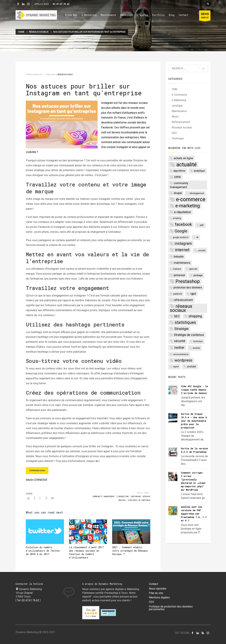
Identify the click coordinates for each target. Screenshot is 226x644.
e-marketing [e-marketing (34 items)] (188, 206)
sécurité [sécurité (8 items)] (180, 341)
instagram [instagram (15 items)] (183, 243)
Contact (153, 584)
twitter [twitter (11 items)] (179, 348)
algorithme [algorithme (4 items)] (179, 171)
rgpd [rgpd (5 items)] (193, 294)
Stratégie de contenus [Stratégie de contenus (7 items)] (189, 335)
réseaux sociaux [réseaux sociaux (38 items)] (181, 308)
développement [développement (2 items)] (197, 193)
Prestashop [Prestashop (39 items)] (188, 282)
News (175, 117)
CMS (175, 89)
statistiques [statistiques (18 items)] (185, 322)
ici (97, 461)
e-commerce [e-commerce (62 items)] (191, 200)
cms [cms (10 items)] (177, 177)
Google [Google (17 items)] (181, 231)
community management (104, 497)
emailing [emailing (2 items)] (177, 218)
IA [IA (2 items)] (197, 237)
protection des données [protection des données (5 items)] (188, 288)
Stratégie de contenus (139, 500)
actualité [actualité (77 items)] (186, 165)
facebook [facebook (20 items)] (183, 224)
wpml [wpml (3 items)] (176, 366)
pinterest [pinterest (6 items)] (179, 275)
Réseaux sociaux (65, 75)
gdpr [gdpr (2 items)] (202, 225)
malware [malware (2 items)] (177, 269)
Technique (178, 138)
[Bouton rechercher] (208, 4)
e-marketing (123, 497)
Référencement (181, 122)
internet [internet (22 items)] (182, 250)
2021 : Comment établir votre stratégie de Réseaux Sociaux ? (130, 551)
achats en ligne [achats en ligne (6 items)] (183, 158)
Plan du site (156, 593)
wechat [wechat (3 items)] (196, 348)
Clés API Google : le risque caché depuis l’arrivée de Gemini (194, 390)
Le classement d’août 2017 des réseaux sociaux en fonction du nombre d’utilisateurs (86, 552)
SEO (174, 133)
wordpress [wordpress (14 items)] (183, 360)
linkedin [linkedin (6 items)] (179, 257)
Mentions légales (159, 598)
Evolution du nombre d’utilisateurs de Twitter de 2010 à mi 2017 (43, 551)
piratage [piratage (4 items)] (198, 275)
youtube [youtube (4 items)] (192, 366)
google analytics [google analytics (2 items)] (181, 237)
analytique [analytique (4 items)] (199, 171)
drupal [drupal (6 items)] (178, 193)
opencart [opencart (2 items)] (193, 269)
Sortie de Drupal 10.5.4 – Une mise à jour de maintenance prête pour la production (194, 421)
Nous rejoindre (158, 589)
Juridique (177, 106)
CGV (151, 602)
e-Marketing (179, 100)
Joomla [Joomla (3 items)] (201, 250)
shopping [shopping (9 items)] (195, 316)
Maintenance (179, 111)
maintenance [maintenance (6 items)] (182, 263)
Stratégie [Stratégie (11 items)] (181, 329)
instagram (136, 497)
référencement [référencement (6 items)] (183, 300)
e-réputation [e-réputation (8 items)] (182, 212)
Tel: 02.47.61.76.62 (28, 600)
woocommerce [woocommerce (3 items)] (181, 354)
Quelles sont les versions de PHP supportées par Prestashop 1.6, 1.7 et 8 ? (194, 514)
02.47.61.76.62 (61, 4)
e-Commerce (179, 95)
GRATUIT (205, 16)
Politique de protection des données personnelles (171, 608)
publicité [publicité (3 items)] (178, 294)
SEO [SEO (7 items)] (177, 316)
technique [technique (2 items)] (198, 341)
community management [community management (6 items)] (179, 185)
